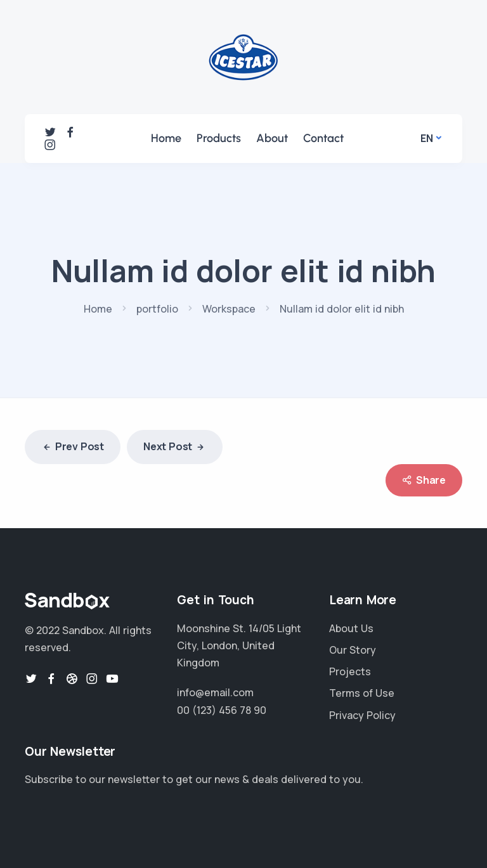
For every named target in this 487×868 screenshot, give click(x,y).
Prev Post (73, 447)
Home (166, 138)
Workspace (229, 309)
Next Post (175, 447)
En (427, 138)
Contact (323, 138)
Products (219, 138)
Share (424, 480)
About (272, 138)
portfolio (157, 309)
